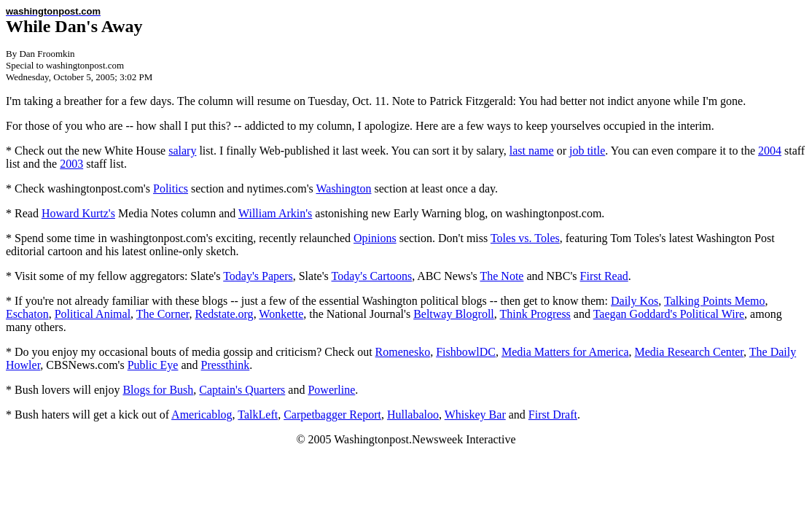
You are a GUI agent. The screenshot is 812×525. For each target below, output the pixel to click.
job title (587, 151)
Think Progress (535, 314)
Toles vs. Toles (525, 238)
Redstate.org (224, 314)
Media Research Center (690, 352)
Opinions (375, 238)
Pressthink (226, 365)
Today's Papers (258, 276)
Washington (343, 188)
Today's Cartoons (372, 276)
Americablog (202, 415)
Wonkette (281, 314)
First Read (604, 276)
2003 (71, 164)
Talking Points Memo (714, 301)
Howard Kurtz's (78, 213)
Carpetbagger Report (332, 415)
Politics (171, 188)
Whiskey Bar (475, 415)
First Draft (553, 415)
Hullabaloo (413, 415)
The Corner (163, 314)
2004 (770, 151)
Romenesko (403, 352)
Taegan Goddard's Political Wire (669, 314)
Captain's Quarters (242, 390)
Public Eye (153, 365)
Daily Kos (635, 301)
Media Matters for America (565, 352)
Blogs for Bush (158, 390)
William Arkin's (275, 213)
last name (532, 151)
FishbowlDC (466, 352)
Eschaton (27, 314)
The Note (501, 276)
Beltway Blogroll (454, 314)
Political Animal (93, 314)
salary (182, 151)
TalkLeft (258, 415)
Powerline (331, 390)
